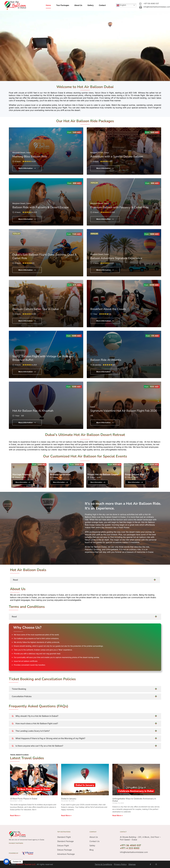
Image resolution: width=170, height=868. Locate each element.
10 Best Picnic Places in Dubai (24, 799)
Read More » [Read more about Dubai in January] (66, 815)
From (69, 132)
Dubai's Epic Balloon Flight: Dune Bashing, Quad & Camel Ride (45, 256)
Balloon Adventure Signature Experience (116, 258)
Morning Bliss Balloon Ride (30, 156)
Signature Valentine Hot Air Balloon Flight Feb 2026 (124, 411)
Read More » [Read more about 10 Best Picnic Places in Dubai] (15, 815)
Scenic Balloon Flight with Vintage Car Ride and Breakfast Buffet (43, 358)
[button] (6, 862)
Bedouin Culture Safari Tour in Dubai (36, 309)
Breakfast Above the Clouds (108, 309)
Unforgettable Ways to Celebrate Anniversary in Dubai (134, 800)
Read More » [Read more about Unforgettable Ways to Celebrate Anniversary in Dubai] (118, 815)
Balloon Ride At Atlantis (106, 360)
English (121, 5)
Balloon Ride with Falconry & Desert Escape (41, 207)
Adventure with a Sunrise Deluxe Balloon (117, 156)
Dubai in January (69, 799)
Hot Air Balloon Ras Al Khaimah (33, 411)
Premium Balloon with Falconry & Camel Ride (119, 207)
